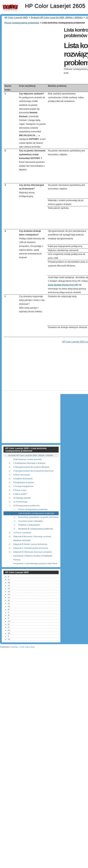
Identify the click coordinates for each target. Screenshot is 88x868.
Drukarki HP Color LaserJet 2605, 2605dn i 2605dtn (57, 18)
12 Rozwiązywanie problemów (26, 506)
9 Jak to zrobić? (20, 494)
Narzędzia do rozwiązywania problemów (36, 529)
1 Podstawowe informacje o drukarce (29, 463)
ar (9, 609)
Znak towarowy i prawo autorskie (27, 459)
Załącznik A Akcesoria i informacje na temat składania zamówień (32, 538)
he (9, 639)
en (9, 630)
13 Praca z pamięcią (22, 533)
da (9, 633)
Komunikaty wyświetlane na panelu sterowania (38, 517)
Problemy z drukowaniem (29, 525)
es (9, 591)
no (9, 597)
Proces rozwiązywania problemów (22, 23)
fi (8, 636)
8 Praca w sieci (20, 490)
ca (9, 606)
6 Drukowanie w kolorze (24, 482)
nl (9, 627)
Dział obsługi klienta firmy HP (63, 285)
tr (8, 576)
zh (9, 621)
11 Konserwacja (20, 502)
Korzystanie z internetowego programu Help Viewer (36, 563)
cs (9, 585)
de (9, 582)
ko (9, 588)
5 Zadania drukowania (23, 479)
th (9, 615)
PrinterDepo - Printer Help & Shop (22, 647)
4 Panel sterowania (22, 475)
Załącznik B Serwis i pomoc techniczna (30, 544)
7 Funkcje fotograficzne (23, 486)
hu (9, 594)
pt (9, 600)
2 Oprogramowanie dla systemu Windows (31, 467)
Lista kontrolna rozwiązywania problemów (36, 513)
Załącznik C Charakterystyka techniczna (31, 548)
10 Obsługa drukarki (22, 498)
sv (9, 603)
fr (8, 618)
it (8, 612)
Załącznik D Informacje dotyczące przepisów (33, 552)
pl (9, 624)
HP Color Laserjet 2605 (10, 8)
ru (9, 579)
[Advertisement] (33, 51)
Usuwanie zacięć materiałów (30, 521)
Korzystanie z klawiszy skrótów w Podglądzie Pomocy (33, 558)
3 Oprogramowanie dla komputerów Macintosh (33, 471)
